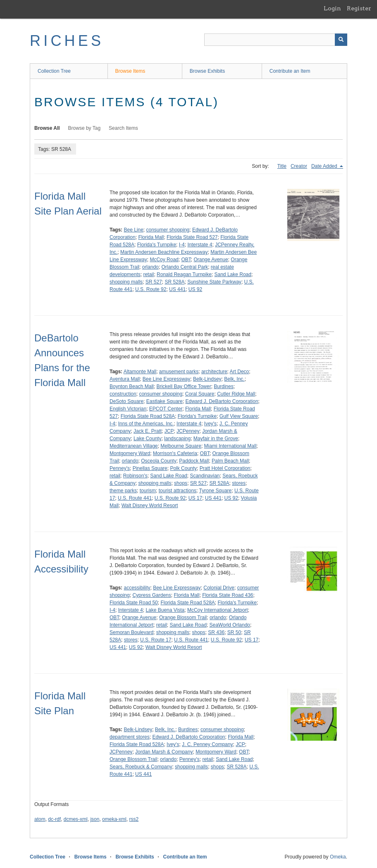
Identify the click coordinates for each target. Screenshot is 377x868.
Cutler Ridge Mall (236, 394)
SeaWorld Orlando (230, 625)
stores (239, 483)
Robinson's (135, 476)
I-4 (182, 245)
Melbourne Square (181, 446)
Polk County (183, 468)
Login (332, 8)
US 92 (195, 289)
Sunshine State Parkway (214, 282)
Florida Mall (151, 237)
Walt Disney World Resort (150, 506)
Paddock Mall (194, 461)
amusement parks (179, 372)
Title (282, 166)
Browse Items (130, 71)
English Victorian (128, 409)
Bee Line (133, 230)
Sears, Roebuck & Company (141, 767)
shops (181, 483)
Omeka (338, 857)
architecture (214, 372)
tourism (148, 491)
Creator (299, 166)
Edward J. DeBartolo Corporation (222, 401)
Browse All (47, 128)
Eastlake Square (165, 401)
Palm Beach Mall (230, 461)
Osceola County (159, 461)
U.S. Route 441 (135, 498)
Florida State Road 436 (228, 595)
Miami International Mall (230, 446)
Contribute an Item (290, 71)
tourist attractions (178, 491)
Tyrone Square (216, 491)
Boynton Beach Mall (132, 386)
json (95, 819)
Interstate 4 (200, 245)
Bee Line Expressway (166, 379)
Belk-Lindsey (207, 379)
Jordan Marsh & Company (164, 752)
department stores (130, 737)
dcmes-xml (76, 819)
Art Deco (240, 372)
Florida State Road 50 (134, 603)
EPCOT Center (166, 409)
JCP (169, 431)
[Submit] (341, 40)
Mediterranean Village (134, 446)
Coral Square (200, 394)
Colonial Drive (219, 588)
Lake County (147, 439)
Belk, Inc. (234, 379)
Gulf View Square (239, 416)
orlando (150, 267)
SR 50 (234, 632)
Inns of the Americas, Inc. (146, 424)
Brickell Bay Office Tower (184, 386)
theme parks (123, 491)
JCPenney (188, 431)
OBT (186, 260)
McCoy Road (164, 260)
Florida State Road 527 (192, 237)
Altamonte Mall (140, 372)
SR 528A (174, 282)
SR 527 (154, 282)
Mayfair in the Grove (216, 439)
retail (148, 274)
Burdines (223, 386)
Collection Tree (54, 71)
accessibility (137, 588)
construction (123, 394)
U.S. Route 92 (151, 289)
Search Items (123, 128)
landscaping (177, 439)
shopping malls (126, 282)
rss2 (134, 819)
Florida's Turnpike (157, 245)
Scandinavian (205, 476)
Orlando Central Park (185, 267)
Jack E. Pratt (148, 431)
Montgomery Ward (130, 453)
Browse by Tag (85, 128)
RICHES (67, 41)
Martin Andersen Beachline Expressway (164, 252)
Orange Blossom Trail (183, 618)
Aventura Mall (125, 379)
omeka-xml (114, 819)
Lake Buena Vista (165, 610)
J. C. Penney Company (207, 744)
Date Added (325, 166)
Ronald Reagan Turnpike (184, 274)
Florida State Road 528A (148, 416)
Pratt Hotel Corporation (225, 468)
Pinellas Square (150, 468)
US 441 (177, 289)
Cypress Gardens (152, 595)
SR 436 (216, 632)
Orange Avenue (211, 260)
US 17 (195, 498)
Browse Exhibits (207, 71)
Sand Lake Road (233, 274)
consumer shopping (168, 230)
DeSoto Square (126, 401)
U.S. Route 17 (156, 640)
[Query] (276, 40)
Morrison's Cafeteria (175, 453)
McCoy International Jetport (218, 610)
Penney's (120, 468)
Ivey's (210, 424)
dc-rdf (54, 819)
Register (359, 8)
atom (40, 819)
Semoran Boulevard (131, 632)
